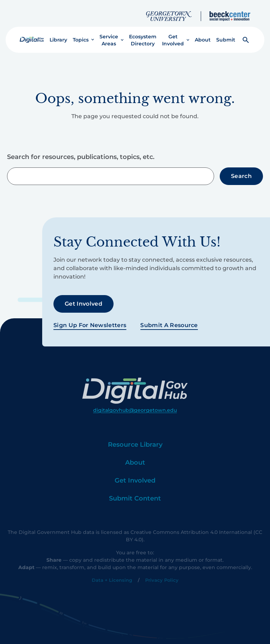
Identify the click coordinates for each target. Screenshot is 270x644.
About (203, 34)
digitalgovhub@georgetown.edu (135, 418)
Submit (226, 34)
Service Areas (109, 34)
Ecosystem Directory (143, 34)
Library (58, 34)
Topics (81, 34)
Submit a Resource (169, 319)
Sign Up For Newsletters (90, 319)
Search (241, 170)
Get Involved (173, 34)
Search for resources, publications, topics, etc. (81, 152)
